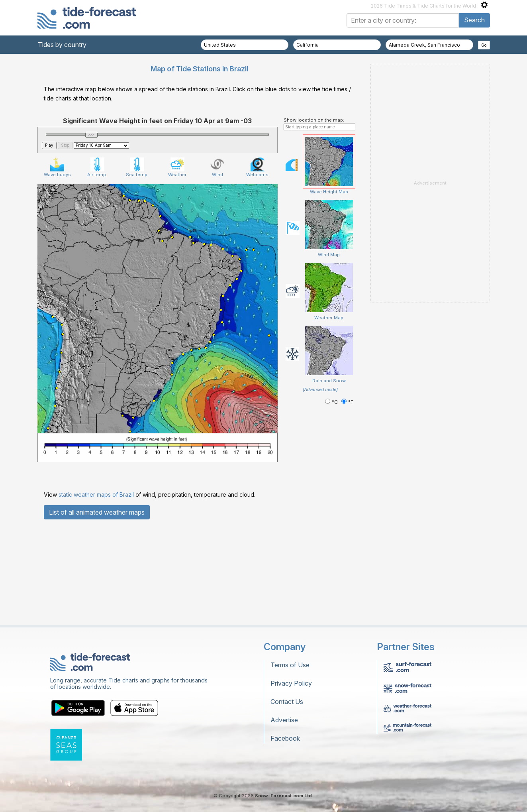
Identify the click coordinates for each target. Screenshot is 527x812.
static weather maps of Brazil (96, 494)
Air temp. (97, 167)
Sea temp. (137, 167)
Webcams (257, 167)
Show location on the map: (314, 120)
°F (347, 402)
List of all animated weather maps (97, 512)
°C (332, 402)
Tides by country (62, 45)
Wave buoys (57, 167)
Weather (177, 167)
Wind (217, 167)
